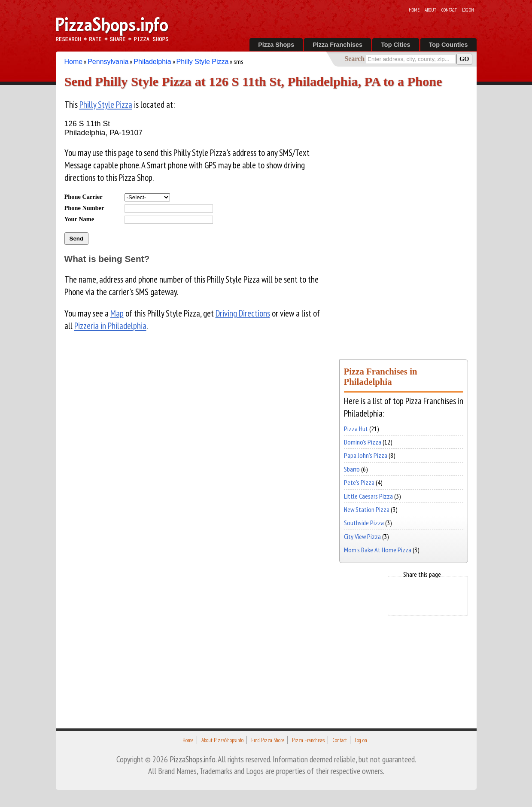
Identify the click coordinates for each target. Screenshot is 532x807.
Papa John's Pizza (366, 455)
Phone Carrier (84, 197)
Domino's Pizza (363, 442)
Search (354, 59)
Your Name (79, 219)
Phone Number (84, 208)
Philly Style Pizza (203, 62)
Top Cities (396, 45)
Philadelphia (152, 62)
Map (117, 313)
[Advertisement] (404, 218)
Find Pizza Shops (268, 740)
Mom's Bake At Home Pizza (378, 550)
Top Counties (448, 45)
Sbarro (352, 469)
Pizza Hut (356, 429)
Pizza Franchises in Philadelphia (381, 376)
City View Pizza (362, 536)
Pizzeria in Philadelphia (110, 326)
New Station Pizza (367, 509)
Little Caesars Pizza (368, 496)
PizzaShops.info (193, 759)
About (430, 10)
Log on (468, 10)
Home (414, 10)
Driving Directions (243, 313)
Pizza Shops (276, 45)
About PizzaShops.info (222, 740)
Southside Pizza (364, 523)
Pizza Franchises (337, 45)
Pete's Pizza (359, 482)
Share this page (422, 574)
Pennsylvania (108, 62)
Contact (449, 10)
